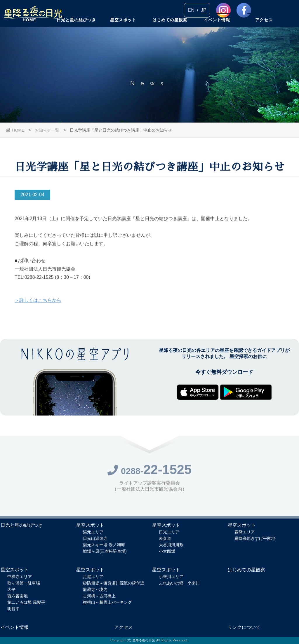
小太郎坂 (167, 551)
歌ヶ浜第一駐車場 (24, 583)
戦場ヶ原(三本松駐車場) (105, 551)
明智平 (13, 609)
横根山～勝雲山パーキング (107, 602)
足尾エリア (93, 577)
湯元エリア (93, 532)
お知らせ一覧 (47, 130)
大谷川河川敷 (171, 545)
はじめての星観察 (170, 34)
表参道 (165, 538)
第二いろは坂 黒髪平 (26, 602)
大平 (11, 589)
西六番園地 (18, 596)
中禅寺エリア (20, 577)
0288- (149, 473)
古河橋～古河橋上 (99, 596)
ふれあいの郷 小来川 (179, 583)
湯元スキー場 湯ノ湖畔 (104, 545)
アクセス (264, 34)
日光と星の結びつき (76, 34)
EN (191, 10)
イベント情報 (217, 34)
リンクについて (244, 627)
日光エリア (169, 532)
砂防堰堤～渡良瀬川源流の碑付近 (114, 583)
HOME (29, 34)
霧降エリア (245, 532)
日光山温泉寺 (95, 538)
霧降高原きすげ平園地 (255, 538)
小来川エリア (171, 577)
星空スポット (123, 34)
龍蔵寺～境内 (95, 589)
